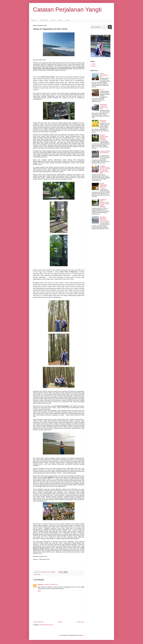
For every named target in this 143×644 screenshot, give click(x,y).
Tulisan (53, 20)
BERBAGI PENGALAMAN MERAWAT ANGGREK (104, 137)
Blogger (81, 635)
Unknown (40, 585)
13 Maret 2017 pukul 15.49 (51, 585)
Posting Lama (80, 622)
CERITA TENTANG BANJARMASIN (105, 152)
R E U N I (102, 90)
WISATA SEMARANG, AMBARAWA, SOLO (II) (103, 186)
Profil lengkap (44, 20)
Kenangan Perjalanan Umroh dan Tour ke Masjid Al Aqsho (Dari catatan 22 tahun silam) (105, 170)
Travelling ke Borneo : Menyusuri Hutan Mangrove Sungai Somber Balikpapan (104, 203)
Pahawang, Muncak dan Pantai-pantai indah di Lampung (105, 219)
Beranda (34, 20)
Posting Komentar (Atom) (46, 625)
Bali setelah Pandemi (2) (103, 121)
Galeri (67, 20)
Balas (39, 591)
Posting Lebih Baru (38, 622)
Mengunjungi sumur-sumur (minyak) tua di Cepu (104, 107)
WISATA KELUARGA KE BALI (104, 75)
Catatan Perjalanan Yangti (67, 10)
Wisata (60, 20)
